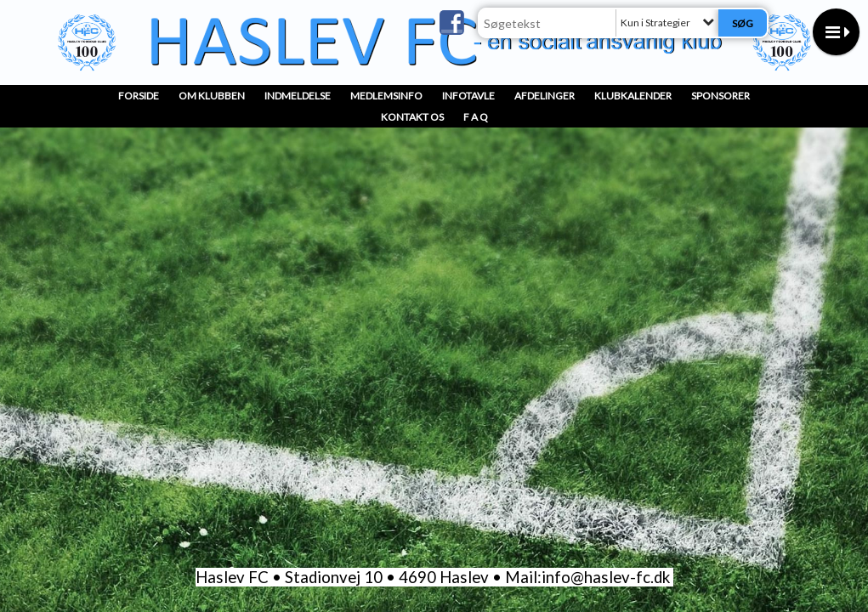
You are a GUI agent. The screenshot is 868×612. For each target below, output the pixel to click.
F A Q (476, 117)
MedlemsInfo (386, 96)
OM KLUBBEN (212, 96)
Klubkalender (633, 96)
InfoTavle (468, 96)
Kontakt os (412, 117)
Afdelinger (545, 96)
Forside (139, 96)
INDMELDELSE (298, 96)
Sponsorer (720, 96)
